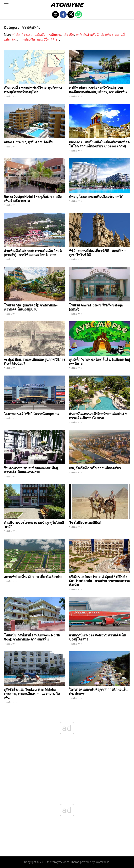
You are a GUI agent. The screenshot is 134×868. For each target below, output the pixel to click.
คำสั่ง (16, 35)
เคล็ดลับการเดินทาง (48, 35)
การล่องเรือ (27, 39)
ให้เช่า (55, 39)
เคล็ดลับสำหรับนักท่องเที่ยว (95, 35)
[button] (6, 5)
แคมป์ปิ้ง (43, 39)
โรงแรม (27, 35)
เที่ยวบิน (69, 35)
